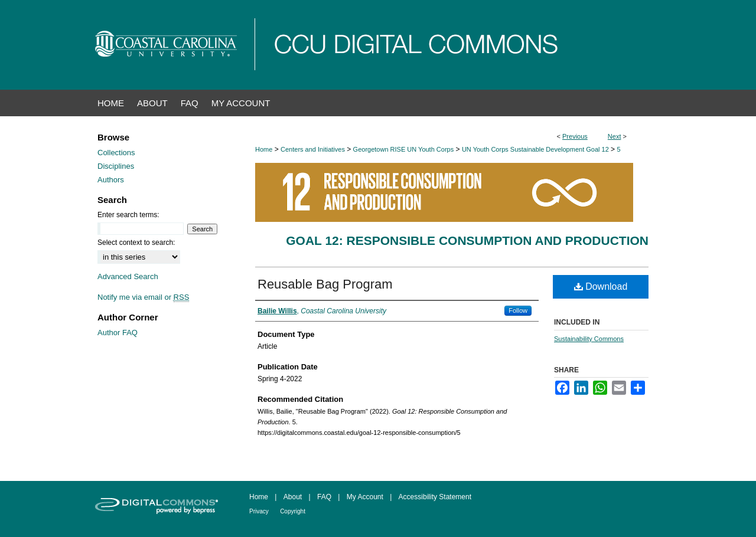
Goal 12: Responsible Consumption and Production (467, 240)
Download (601, 286)
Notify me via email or (143, 297)
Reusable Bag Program (325, 284)
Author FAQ (118, 333)
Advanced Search (128, 276)
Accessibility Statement (435, 497)
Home (264, 149)
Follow (518, 310)
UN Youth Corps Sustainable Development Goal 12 (535, 149)
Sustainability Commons (589, 339)
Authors (111, 180)
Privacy (259, 511)
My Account (365, 497)
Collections (116, 153)
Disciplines (116, 166)
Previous (575, 136)
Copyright (293, 511)
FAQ (324, 497)
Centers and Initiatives (313, 149)
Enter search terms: (128, 215)
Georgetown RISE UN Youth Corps (404, 149)
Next (615, 136)
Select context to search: (136, 243)
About (293, 497)
